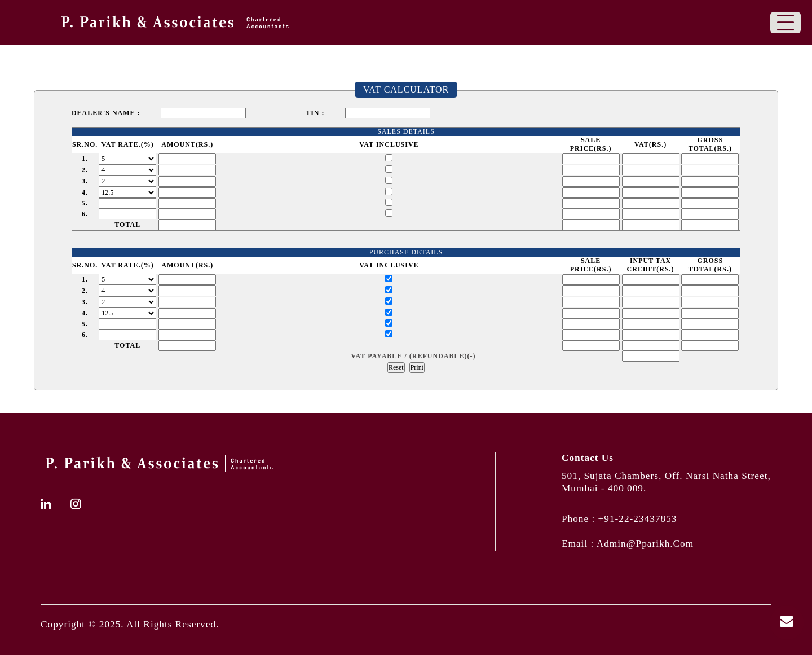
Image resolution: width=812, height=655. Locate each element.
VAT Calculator (406, 89)
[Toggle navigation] (785, 23)
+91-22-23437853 (638, 519)
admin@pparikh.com (645, 544)
